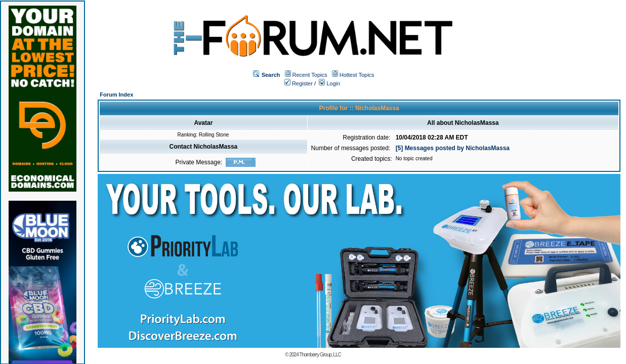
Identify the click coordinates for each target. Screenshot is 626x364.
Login (329, 83)
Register (299, 83)
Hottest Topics (357, 75)
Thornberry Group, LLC (320, 355)
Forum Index (116, 95)
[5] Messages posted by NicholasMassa (453, 148)
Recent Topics (310, 75)
